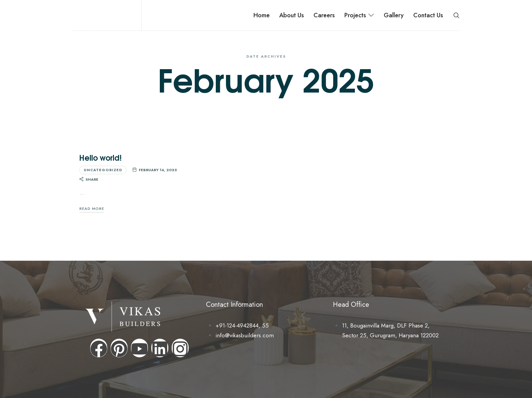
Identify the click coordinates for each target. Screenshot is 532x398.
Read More (92, 208)
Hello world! (101, 157)
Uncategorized (103, 170)
